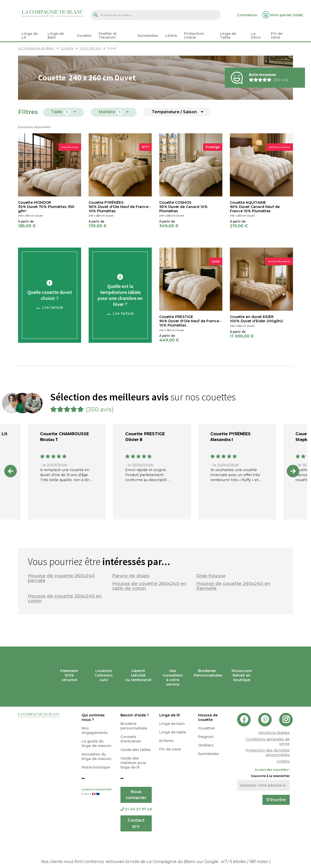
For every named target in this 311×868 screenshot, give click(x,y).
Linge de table (173, 732)
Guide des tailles (136, 750)
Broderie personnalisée (134, 726)
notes (259, 862)
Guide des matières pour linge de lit (133, 763)
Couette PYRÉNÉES (230, 434)
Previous (11, 471)
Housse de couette (208, 717)
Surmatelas (208, 754)
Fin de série (170, 749)
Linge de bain (172, 724)
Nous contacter (136, 795)
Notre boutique (96, 767)
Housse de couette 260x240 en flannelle (233, 586)
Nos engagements (95, 730)
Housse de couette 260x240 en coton (65, 599)
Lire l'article (53, 307)
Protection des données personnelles (268, 752)
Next (293, 471)
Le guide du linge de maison (97, 743)
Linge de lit (170, 715)
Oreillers (206, 745)
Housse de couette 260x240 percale (61, 578)
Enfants (167, 741)
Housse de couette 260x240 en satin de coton (149, 586)
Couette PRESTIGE (145, 434)
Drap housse (211, 576)
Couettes (206, 728)
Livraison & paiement (97, 792)
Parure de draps (131, 576)
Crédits (283, 761)
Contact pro (136, 823)
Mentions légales (274, 733)
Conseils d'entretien (131, 739)
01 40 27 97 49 (136, 809)
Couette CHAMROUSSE (64, 434)
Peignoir (206, 737)
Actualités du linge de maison (97, 756)
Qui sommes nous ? (93, 717)
